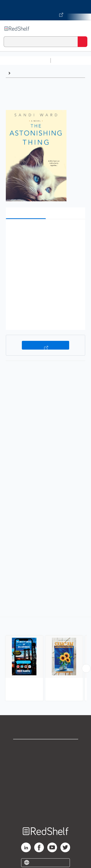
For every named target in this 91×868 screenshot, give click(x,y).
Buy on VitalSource (45, 345)
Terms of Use (45, 779)
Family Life (23, 73)
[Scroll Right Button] (86, 668)
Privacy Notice (45, 768)
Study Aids (66, 60)
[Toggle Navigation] (83, 29)
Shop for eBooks (46, 747)
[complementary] (45, 660)
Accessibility (46, 800)
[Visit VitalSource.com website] (45, 10)
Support (46, 758)
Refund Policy (46, 790)
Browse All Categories (25, 60)
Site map (46, 811)
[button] (45, 230)
